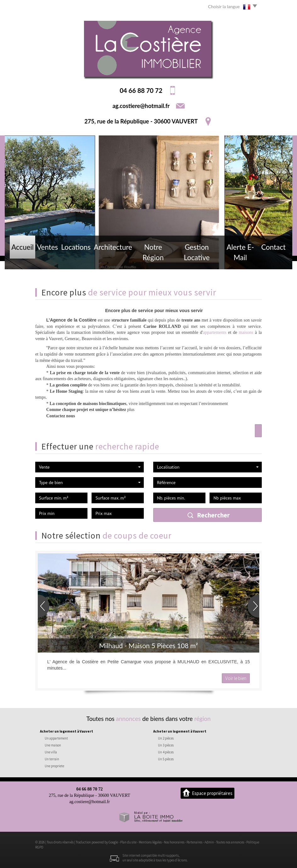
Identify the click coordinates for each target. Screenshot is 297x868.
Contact (273, 259)
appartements (215, 332)
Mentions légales (150, 842)
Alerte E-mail (239, 259)
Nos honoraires (174, 842)
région (202, 719)
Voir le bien (236, 678)
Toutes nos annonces (230, 842)
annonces (129, 719)
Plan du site (128, 842)
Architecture (114, 259)
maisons (246, 332)
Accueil (23, 259)
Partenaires (194, 842)
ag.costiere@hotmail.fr (141, 106)
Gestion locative (196, 259)
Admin (209, 842)
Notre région (152, 259)
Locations (79, 259)
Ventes (49, 259)
